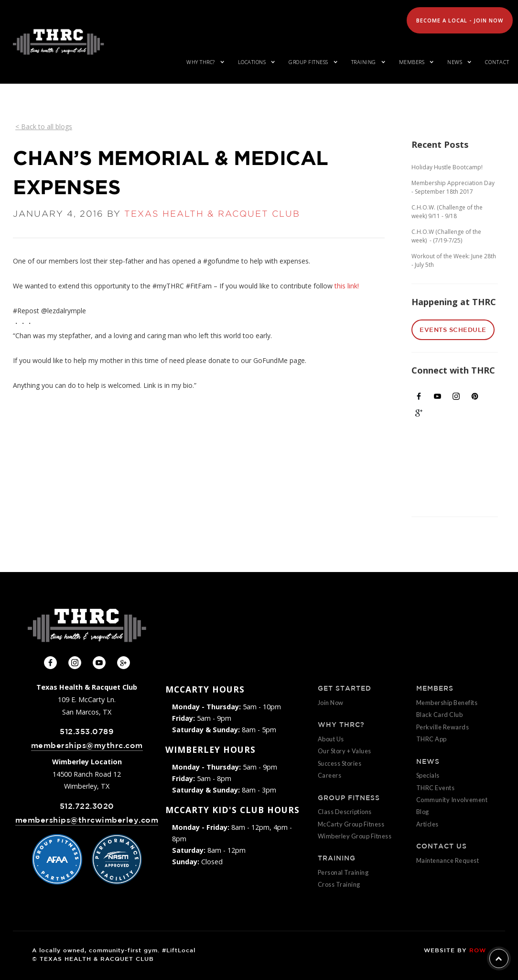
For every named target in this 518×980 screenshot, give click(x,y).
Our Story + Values (345, 751)
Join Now (331, 703)
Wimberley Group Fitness (355, 836)
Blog (423, 812)
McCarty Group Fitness (351, 824)
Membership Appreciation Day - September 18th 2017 (453, 187)
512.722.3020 (87, 806)
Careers (330, 775)
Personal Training (343, 872)
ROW (478, 950)
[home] (58, 42)
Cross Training (339, 884)
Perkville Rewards (443, 727)
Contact (497, 62)
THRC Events (436, 788)
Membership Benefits (447, 703)
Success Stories (340, 763)
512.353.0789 (87, 732)
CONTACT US (442, 846)
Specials (428, 775)
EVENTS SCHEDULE (453, 330)
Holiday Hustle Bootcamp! (447, 167)
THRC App (432, 739)
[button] (204, 62)
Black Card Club (440, 715)
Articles (427, 824)
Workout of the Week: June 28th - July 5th (454, 260)
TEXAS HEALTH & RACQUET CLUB (212, 214)
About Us (331, 739)
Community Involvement (452, 800)
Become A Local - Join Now (460, 20)
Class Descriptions (345, 812)
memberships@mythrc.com (87, 745)
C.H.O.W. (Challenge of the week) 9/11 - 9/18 (447, 212)
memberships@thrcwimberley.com (87, 820)
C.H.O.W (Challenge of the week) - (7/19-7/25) (446, 236)
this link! (347, 286)
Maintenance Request (448, 860)
